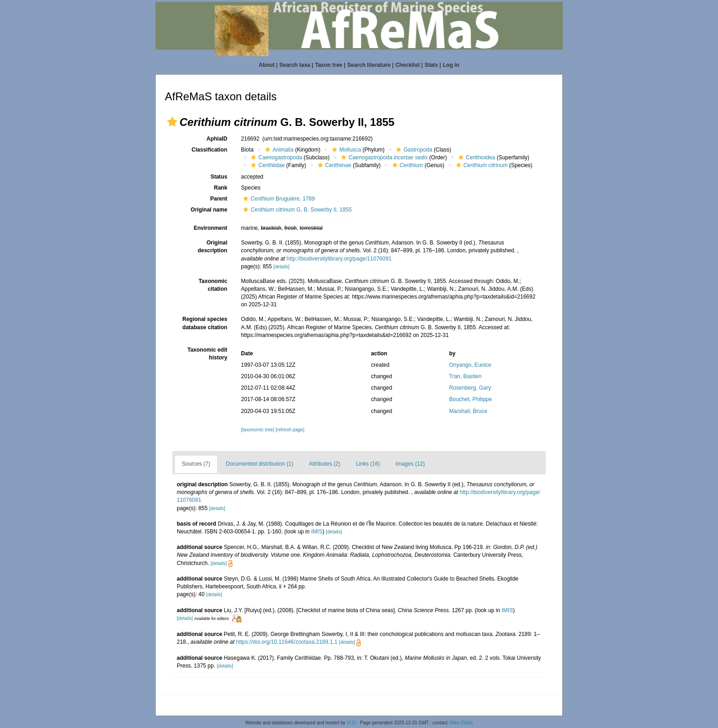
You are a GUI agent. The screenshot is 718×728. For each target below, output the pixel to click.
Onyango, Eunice (470, 365)
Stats (431, 65)
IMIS (317, 532)
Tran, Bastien (465, 376)
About (267, 65)
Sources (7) (196, 464)
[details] (281, 267)
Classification (209, 150)
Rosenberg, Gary (470, 388)
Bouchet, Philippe (471, 399)
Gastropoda (413, 150)
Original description (213, 247)
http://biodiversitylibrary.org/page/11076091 (339, 259)
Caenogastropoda (275, 158)
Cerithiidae (267, 165)
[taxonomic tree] (257, 430)
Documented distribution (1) (259, 464)
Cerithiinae (333, 165)
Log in (451, 65)
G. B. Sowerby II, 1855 (296, 210)
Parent (219, 199)
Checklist (407, 65)
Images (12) (410, 464)
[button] (172, 122)
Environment (210, 228)
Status (219, 177)
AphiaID (217, 139)
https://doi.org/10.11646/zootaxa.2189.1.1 (287, 642)
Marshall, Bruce (468, 411)
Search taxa (295, 65)
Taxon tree (329, 65)
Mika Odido (461, 723)
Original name (209, 210)
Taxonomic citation (213, 285)
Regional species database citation (205, 323)
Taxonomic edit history (207, 354)
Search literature (369, 65)
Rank (220, 188)
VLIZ (351, 723)
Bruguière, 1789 (278, 199)
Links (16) (368, 464)
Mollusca (345, 150)
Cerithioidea (476, 158)
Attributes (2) (324, 464)
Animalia (278, 150)
